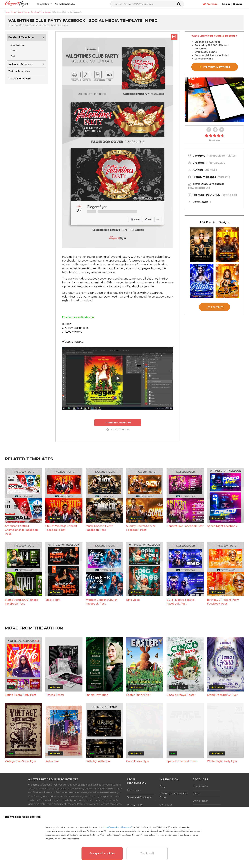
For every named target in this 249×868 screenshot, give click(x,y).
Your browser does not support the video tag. (214, 100)
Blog (162, 786)
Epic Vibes (133, 600)
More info (224, 177)
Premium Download (118, 423)
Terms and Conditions (139, 797)
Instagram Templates (21, 64)
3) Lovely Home (72, 332)
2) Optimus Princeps (75, 328)
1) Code (67, 324)
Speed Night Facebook (222, 526)
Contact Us (166, 805)
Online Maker (200, 801)
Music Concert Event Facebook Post (99, 528)
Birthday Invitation (98, 761)
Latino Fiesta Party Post (21, 695)
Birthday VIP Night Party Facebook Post (223, 602)
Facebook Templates (21, 37)
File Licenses (134, 790)
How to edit (229, 195)
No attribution (118, 429)
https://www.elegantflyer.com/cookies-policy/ (134, 835)
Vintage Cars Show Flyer (21, 761)
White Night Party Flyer (222, 761)
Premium (210, 4)
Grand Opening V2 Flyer (222, 695)
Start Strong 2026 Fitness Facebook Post (21, 602)
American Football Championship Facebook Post (21, 530)
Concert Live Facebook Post (185, 526)
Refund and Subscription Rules (174, 796)
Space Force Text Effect (182, 761)
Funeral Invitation (97, 695)
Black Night (53, 600)
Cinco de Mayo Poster (181, 695)
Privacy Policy (135, 805)
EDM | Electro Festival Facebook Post (181, 602)
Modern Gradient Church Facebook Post (102, 602)
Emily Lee (211, 170)
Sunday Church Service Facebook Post (141, 528)
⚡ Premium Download (215, 67)
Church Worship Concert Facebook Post (61, 528)
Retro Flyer (52, 761)
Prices (196, 794)
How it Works (200, 786)
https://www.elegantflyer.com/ (117, 827)
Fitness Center (55, 695)
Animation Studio (65, 4)
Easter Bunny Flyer (138, 695)
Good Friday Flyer (138, 761)
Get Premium (214, 307)
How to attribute (199, 188)
